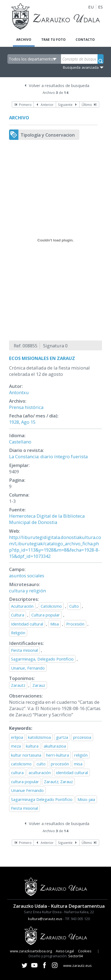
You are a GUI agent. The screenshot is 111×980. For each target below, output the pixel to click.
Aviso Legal (65, 951)
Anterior (47, 105)
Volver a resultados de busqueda (59, 85)
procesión (60, 764)
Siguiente (65, 105)
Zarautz (18, 685)
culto (41, 764)
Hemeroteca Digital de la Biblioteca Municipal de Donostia (47, 519)
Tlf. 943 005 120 (77, 919)
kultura (32, 746)
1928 (14, 422)
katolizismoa (39, 737)
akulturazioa (55, 746)
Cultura (18, 615)
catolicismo (21, 764)
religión (81, 755)
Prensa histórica (26, 407)
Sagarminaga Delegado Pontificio (42, 799)
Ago (25, 422)
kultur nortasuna (26, 755)
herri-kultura (58, 755)
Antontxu (19, 392)
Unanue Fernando (27, 790)
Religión (18, 633)
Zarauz (39, 685)
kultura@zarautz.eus (45, 919)
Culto (74, 606)
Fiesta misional (24, 650)
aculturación (40, 773)
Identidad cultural (27, 624)
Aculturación (22, 606)
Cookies (85, 951)
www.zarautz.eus (77, 965)
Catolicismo (51, 606)
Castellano (20, 442)
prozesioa (82, 737)
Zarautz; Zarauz (58, 782)
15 (33, 422)
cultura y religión (27, 591)
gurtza (62, 737)
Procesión (75, 624)
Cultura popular (46, 615)
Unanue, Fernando (28, 668)
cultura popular (25, 782)
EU (91, 7)
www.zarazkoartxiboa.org (31, 951)
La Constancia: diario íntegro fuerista (48, 456)
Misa (55, 624)
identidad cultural (72, 773)
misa (78, 764)
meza (16, 746)
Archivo (24, 40)
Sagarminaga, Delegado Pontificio (42, 659)
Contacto (85, 40)
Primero (25, 105)
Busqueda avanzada (81, 67)
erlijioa (17, 737)
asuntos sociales (27, 576)
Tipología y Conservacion (48, 135)
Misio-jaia (86, 799)
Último (87, 105)
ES (100, 7)
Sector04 (75, 956)
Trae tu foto (53, 40)
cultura (17, 773)
